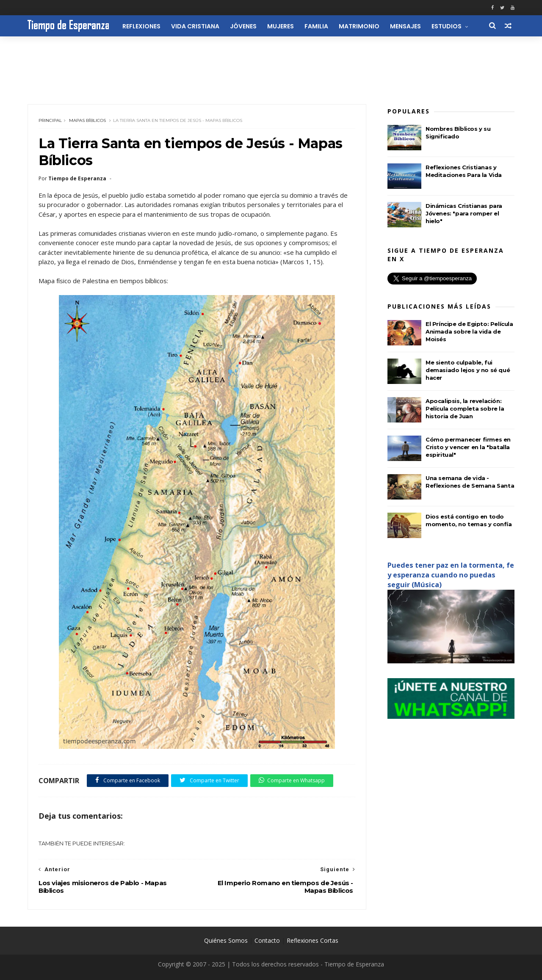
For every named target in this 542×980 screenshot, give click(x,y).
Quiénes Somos (226, 940)
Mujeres (281, 26)
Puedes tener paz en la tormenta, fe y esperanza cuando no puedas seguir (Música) (451, 575)
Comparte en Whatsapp (292, 780)
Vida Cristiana (195, 26)
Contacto (267, 940)
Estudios (447, 26)
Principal (50, 120)
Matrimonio (359, 26)
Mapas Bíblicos (87, 120)
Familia (316, 26)
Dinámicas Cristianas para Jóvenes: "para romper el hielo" (464, 213)
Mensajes (405, 26)
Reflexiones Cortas (312, 940)
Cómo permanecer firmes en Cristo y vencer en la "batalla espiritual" (468, 447)
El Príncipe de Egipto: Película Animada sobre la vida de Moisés (469, 331)
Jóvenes (243, 26)
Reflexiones (141, 26)
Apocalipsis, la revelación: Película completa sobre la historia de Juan (465, 409)
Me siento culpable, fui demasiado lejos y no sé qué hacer (468, 370)
